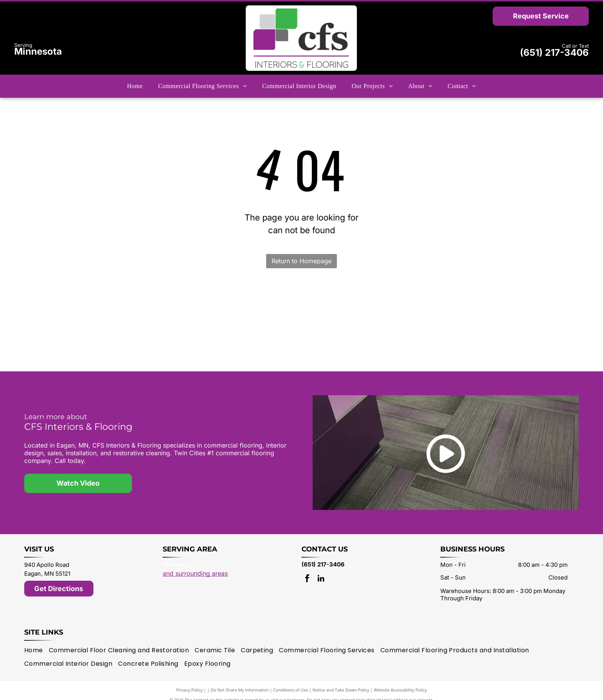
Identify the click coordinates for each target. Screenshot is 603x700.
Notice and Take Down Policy (341, 681)
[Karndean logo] (518, 334)
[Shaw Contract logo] (86, 334)
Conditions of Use (291, 681)
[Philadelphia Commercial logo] (410, 334)
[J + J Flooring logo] (301, 304)
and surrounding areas (195, 564)
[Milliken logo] (193, 304)
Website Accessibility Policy (400, 681)
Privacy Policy (189, 681)
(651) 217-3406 (554, 53)
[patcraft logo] (301, 334)
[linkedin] (321, 571)
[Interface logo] (193, 334)
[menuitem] (135, 86)
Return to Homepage (301, 261)
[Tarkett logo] (518, 304)
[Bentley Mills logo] (410, 304)
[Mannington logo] (86, 304)
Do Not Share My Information (240, 681)
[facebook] (307, 571)
